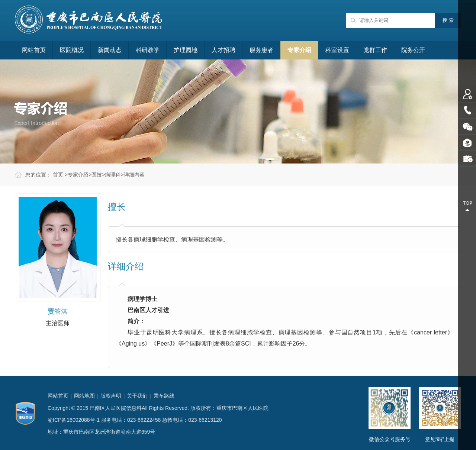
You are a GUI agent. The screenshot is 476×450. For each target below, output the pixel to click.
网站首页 (34, 50)
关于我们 (137, 396)
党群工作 (375, 50)
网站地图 (84, 396)
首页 (58, 175)
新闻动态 (110, 50)
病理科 (113, 175)
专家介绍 (299, 50)
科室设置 (337, 50)
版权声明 (111, 396)
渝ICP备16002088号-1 (74, 420)
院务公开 (413, 50)
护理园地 (186, 50)
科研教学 (148, 50)
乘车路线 (164, 396)
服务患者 (261, 50)
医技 (97, 175)
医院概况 (72, 50)
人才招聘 (223, 50)
